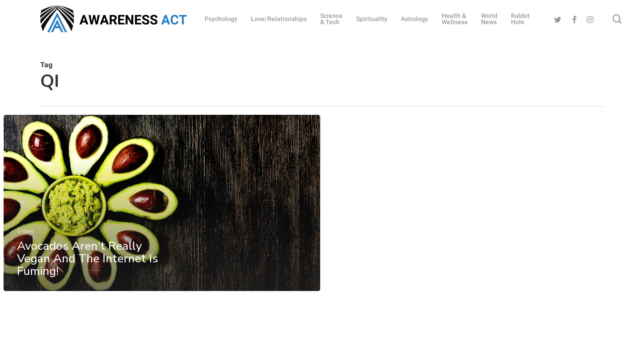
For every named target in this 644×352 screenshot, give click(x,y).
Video (26, 234)
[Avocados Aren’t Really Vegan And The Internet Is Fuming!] (162, 206)
